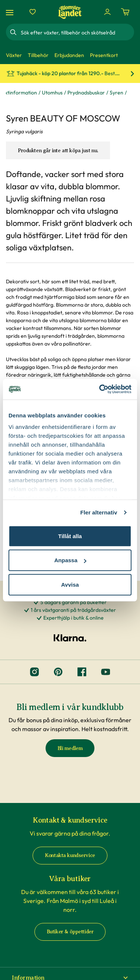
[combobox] (77, 32)
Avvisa (70, 584)
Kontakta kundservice (70, 855)
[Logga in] (107, 12)
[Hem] (70, 12)
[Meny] (11, 12)
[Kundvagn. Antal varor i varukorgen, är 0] (125, 12)
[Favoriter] (33, 12)
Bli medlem (70, 748)
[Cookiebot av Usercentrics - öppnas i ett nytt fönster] (100, 389)
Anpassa (70, 560)
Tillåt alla (70, 536)
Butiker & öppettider (70, 932)
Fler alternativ (99, 512)
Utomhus (52, 93)
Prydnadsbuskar (86, 93)
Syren (116, 93)
